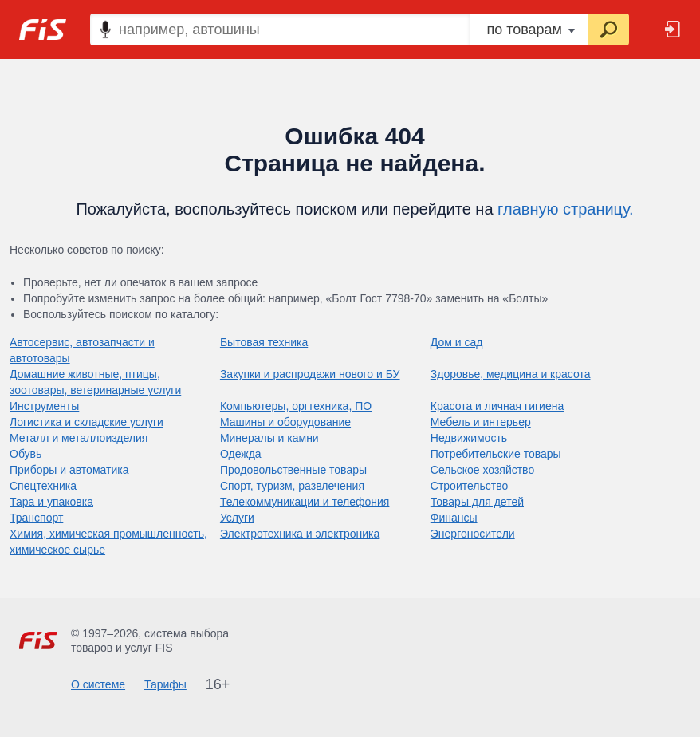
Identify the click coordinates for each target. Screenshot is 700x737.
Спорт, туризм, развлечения (292, 486)
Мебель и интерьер (481, 422)
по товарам (531, 30)
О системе (98, 684)
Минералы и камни (269, 438)
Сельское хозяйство (482, 470)
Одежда (241, 454)
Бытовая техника (264, 342)
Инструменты (44, 406)
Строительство (469, 486)
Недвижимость (469, 438)
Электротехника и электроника (300, 534)
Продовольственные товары (293, 470)
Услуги (237, 518)
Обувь (26, 454)
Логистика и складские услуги (87, 422)
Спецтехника (43, 486)
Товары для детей (477, 502)
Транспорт (36, 518)
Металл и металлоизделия (79, 438)
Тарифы (165, 684)
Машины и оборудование (285, 422)
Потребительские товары (496, 454)
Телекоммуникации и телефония (305, 502)
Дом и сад (457, 342)
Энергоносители (473, 534)
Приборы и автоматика (69, 470)
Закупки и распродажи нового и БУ (310, 374)
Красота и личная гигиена (497, 406)
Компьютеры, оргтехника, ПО (296, 406)
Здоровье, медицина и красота (511, 374)
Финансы (454, 518)
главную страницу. (566, 209)
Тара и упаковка (51, 502)
